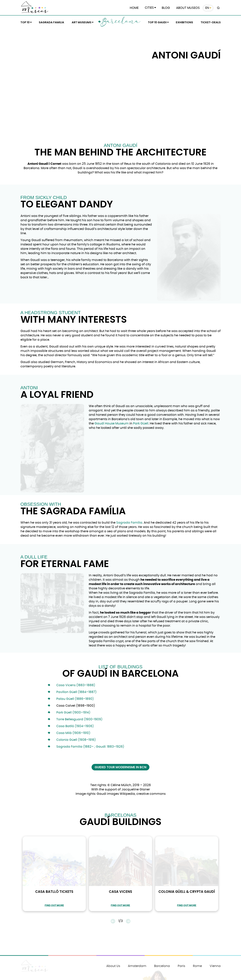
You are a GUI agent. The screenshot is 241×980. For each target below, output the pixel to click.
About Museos (188, 8)
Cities (149, 8)
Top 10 (25, 22)
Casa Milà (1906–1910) (73, 733)
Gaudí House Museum (112, 424)
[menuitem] (208, 8)
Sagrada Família (129, 523)
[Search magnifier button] (218, 8)
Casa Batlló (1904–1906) (75, 726)
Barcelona (120, 22)
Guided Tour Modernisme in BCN (120, 767)
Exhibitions (184, 22)
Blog (166, 8)
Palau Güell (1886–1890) (75, 699)
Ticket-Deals (211, 22)
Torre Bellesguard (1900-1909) (79, 719)
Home (134, 8)
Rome (197, 966)
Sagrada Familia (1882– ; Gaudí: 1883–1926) (90, 747)
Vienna (215, 966)
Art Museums (82, 22)
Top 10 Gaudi (157, 22)
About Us (113, 966)
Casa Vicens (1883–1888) (76, 685)
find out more (54, 905)
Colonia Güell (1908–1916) (76, 740)
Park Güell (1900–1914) (73, 713)
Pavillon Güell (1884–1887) (76, 692)
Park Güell (141, 424)
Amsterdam (137, 966)
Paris (181, 966)
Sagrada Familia (51, 22)
